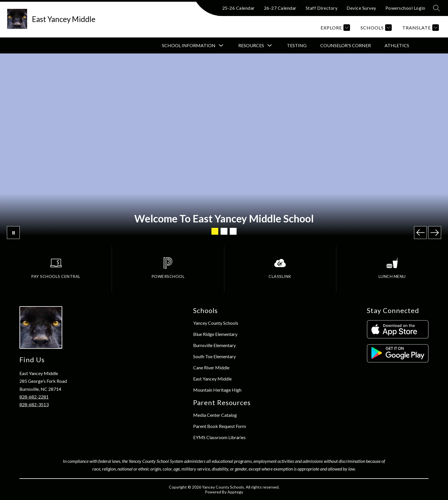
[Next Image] (435, 233)
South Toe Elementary (214, 356)
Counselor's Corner (346, 45)
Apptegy (235, 492)
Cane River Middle (211, 367)
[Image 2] (224, 231)
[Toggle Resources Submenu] (270, 46)
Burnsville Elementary (214, 345)
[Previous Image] (420, 233)
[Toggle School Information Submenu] (221, 46)
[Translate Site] (420, 28)
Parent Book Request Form (220, 426)
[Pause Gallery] (13, 233)
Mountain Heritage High (217, 390)
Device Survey (361, 8)
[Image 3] (233, 231)
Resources (251, 45)
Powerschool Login (405, 8)
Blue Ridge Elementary (215, 334)
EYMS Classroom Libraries (219, 437)
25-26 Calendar (239, 8)
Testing (297, 45)
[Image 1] (215, 231)
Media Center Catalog (215, 415)
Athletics (397, 45)
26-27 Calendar (280, 8)
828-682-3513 (34, 404)
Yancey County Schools (216, 323)
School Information (189, 45)
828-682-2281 (34, 397)
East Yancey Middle (212, 379)
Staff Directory (322, 8)
